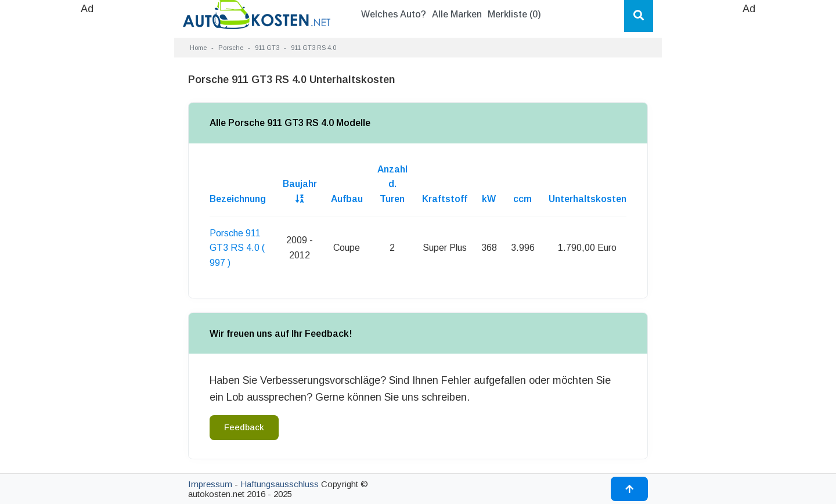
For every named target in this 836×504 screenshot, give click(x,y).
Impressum (210, 484)
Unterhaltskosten (588, 199)
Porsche (231, 48)
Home (198, 48)
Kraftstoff (445, 199)
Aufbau (347, 199)
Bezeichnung (238, 199)
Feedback (244, 427)
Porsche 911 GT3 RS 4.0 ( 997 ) (237, 248)
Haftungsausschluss (280, 484)
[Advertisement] (87, 192)
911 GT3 (267, 48)
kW (489, 199)
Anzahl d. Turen (392, 184)
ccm (522, 199)
